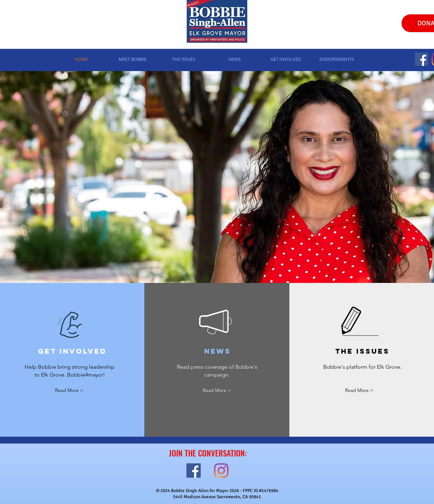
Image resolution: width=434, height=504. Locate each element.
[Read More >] (69, 391)
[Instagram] (221, 471)
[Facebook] (422, 59)
